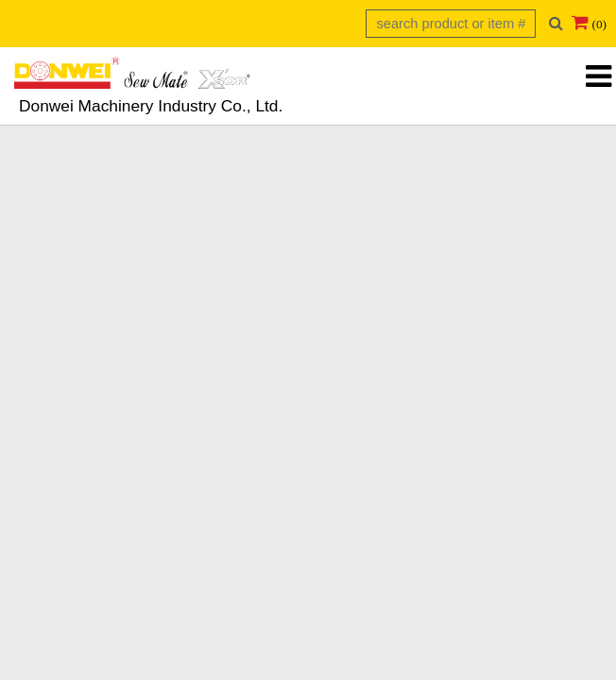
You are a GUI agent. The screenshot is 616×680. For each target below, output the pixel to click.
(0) (599, 24)
